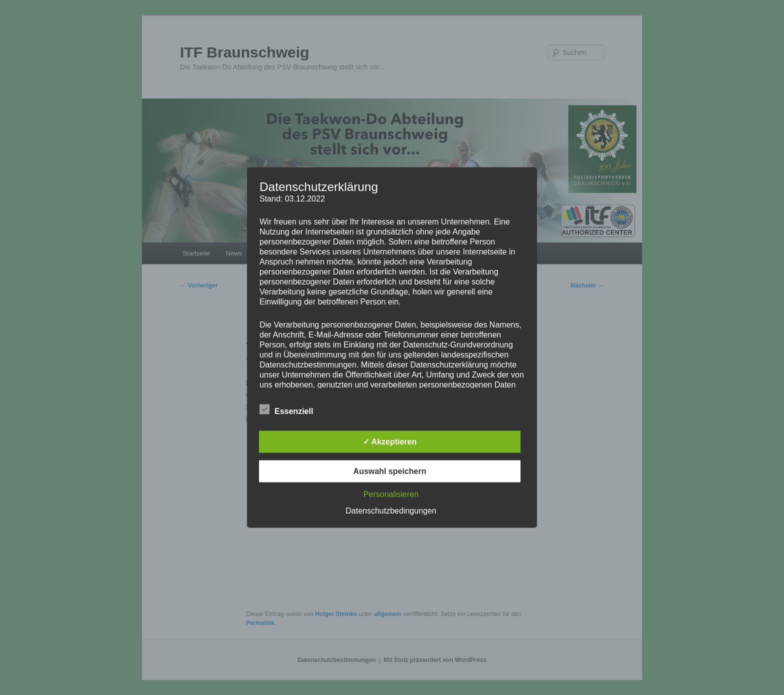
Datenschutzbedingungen (391, 511)
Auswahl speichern (390, 471)
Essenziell (286, 410)
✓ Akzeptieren (390, 442)
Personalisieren (391, 494)
